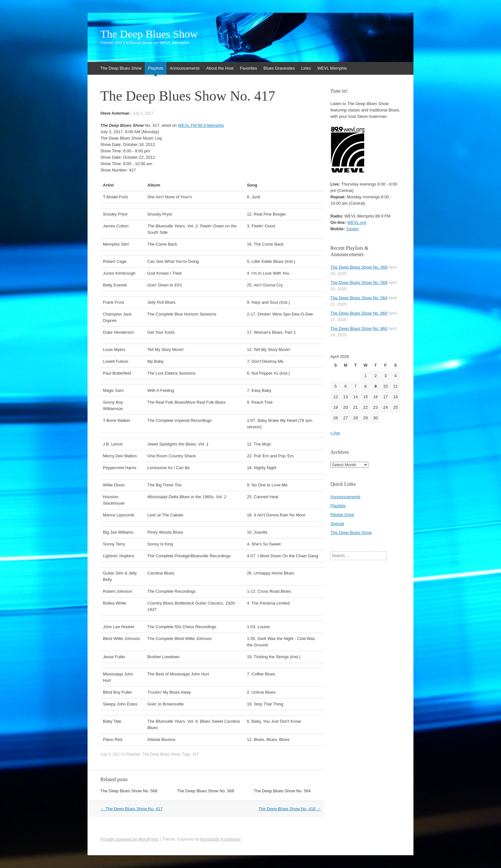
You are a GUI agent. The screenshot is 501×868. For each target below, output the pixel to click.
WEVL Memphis (332, 68)
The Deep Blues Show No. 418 (290, 809)
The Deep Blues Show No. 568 (129, 791)
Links (306, 68)
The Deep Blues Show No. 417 (131, 809)
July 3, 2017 (143, 113)
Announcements (185, 68)
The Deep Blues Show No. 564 (282, 791)
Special (337, 524)
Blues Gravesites (279, 68)
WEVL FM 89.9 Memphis (201, 125)
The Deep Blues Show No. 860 (359, 313)
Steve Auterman (115, 113)
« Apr (335, 433)
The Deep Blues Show (149, 34)
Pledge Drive (342, 515)
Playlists (156, 68)
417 (196, 754)
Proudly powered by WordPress (130, 839)
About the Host (220, 68)
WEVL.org (357, 222)
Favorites (248, 68)
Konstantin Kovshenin (220, 839)
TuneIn (352, 229)
